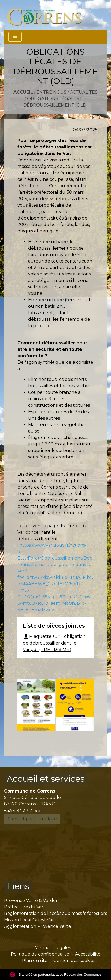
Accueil (23, 92)
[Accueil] (47, 15)
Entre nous (51, 92)
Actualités (84, 92)
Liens (18, 886)
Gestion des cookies (74, 960)
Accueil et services (46, 779)
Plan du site (35, 960)
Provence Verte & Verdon (31, 901)
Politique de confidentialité (40, 954)
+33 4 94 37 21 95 (22, 810)
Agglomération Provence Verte (38, 926)
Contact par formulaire (32, 819)
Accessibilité (88, 954)
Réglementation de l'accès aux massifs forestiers (56, 913)
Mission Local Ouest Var (29, 920)
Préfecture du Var (24, 907)
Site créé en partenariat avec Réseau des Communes (56, 974)
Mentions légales (53, 948)
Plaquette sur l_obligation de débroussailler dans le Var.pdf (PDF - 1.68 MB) (54, 643)
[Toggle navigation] (15, 37)
